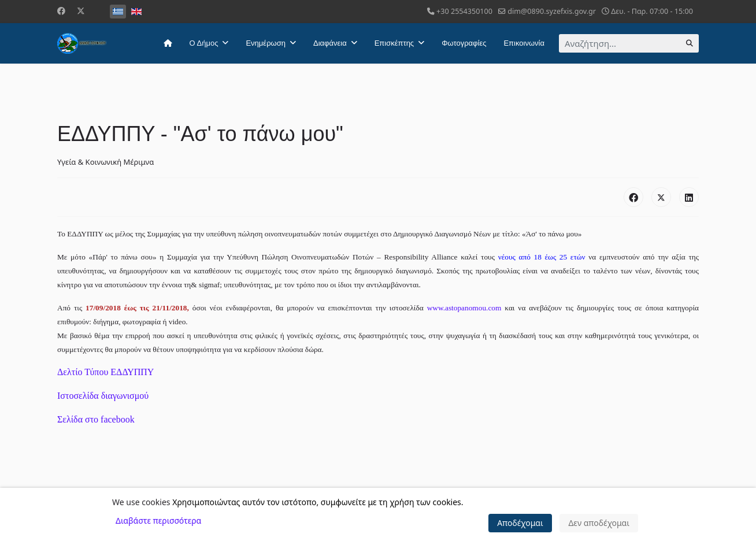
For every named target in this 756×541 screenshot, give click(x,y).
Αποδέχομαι (520, 523)
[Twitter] (81, 11)
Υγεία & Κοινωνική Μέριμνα (105, 162)
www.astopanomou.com (464, 308)
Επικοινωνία (524, 43)
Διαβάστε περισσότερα (158, 520)
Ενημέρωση (266, 43)
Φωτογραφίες (464, 43)
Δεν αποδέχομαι (599, 523)
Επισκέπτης (394, 43)
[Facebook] (61, 11)
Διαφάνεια (330, 43)
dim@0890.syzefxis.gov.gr (552, 11)
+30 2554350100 (464, 11)
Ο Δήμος (204, 43)
